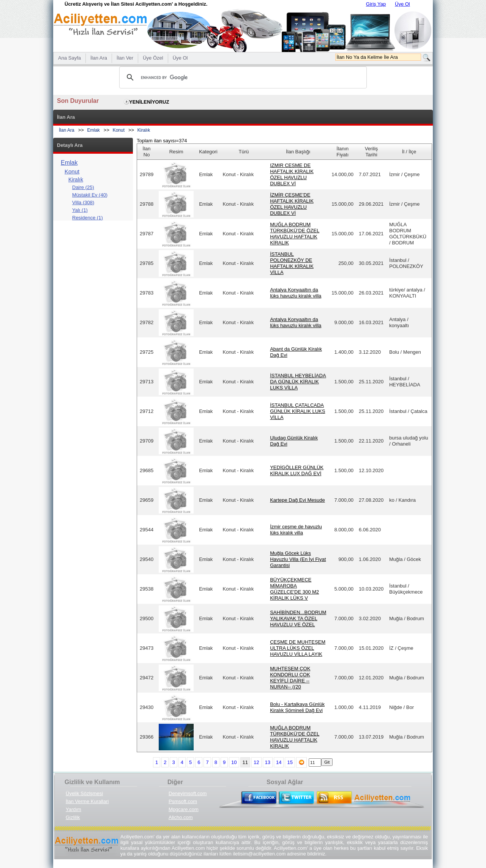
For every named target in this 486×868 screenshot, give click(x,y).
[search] (242, 77)
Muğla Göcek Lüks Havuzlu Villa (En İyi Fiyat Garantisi (298, 559)
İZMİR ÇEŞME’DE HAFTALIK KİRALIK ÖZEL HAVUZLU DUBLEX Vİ (292, 204)
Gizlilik (73, 817)
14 (279, 762)
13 (268, 762)
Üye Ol (402, 4)
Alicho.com (181, 817)
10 (234, 762)
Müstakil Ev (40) (90, 195)
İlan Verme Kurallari (87, 801)
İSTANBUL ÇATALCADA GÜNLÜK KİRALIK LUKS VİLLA (297, 411)
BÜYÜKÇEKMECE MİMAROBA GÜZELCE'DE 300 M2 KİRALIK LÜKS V (294, 589)
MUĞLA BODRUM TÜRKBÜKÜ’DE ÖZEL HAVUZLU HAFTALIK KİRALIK (295, 234)
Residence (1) (88, 218)
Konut (119, 130)
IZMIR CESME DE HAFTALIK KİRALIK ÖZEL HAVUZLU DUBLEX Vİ (292, 174)
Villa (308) (83, 202)
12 (256, 762)
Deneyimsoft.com (188, 793)
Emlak (94, 130)
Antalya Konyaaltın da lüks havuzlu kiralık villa (296, 293)
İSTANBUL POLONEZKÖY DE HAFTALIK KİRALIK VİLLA (292, 263)
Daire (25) (83, 187)
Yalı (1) (80, 210)
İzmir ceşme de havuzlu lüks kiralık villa (296, 530)
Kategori (208, 152)
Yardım (73, 809)
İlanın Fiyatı (342, 152)
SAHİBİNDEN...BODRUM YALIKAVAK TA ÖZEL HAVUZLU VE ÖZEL (298, 618)
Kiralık (144, 130)
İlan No (147, 152)
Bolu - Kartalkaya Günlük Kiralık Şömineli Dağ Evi (297, 707)
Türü (244, 152)
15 (290, 762)
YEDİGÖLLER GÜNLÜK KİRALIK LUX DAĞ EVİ (297, 470)
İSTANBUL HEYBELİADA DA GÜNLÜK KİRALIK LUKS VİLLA (298, 382)
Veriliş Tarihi (372, 152)
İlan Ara (67, 130)
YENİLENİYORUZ (149, 102)
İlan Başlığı (298, 152)
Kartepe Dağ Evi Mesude (297, 500)
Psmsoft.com (183, 801)
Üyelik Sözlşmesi (84, 793)
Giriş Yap (376, 4)
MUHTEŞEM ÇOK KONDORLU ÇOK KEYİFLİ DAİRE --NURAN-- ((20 (290, 678)
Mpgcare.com (184, 809)
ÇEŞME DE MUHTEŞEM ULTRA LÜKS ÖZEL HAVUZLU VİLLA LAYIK (298, 648)
